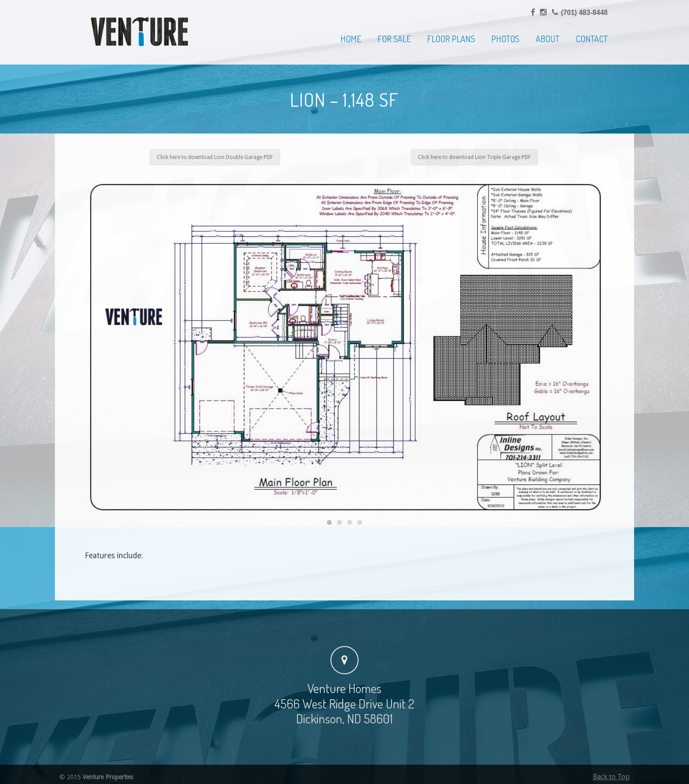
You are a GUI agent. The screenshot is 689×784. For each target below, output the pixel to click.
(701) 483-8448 (584, 13)
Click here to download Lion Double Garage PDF (215, 157)
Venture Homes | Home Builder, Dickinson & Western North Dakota (140, 32)
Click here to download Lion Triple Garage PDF (474, 157)
